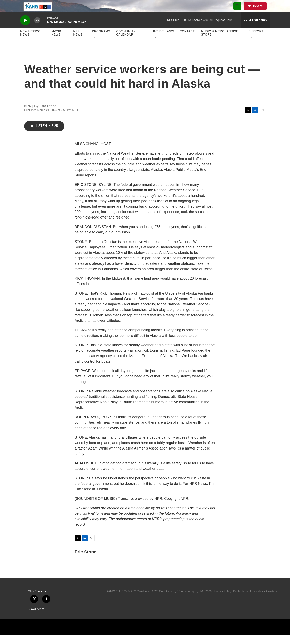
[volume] (37, 29)
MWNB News (56, 42)
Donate (260, 11)
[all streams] (255, 29)
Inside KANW (164, 40)
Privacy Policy (222, 600)
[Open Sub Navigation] (95, 47)
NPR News (78, 42)
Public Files (240, 600)
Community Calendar (126, 42)
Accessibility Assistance (264, 600)
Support (256, 40)
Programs (101, 40)
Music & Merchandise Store (220, 42)
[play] (25, 29)
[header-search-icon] (239, 11)
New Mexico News (30, 42)
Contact (187, 40)
